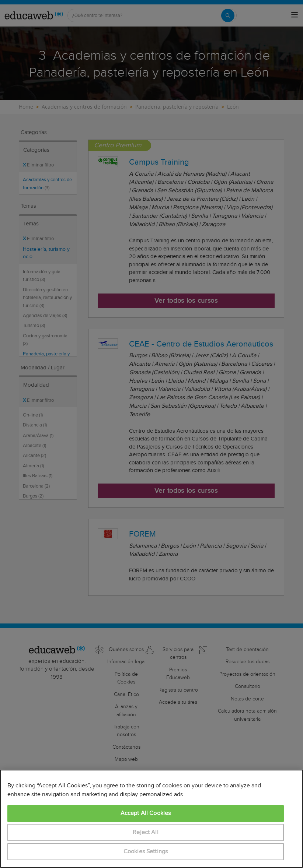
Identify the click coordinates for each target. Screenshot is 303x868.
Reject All (146, 832)
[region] (151, 819)
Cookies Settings (146, 852)
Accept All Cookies (146, 813)
